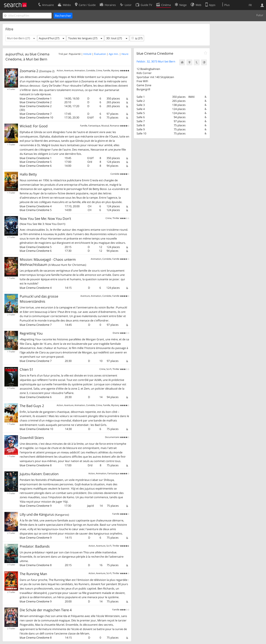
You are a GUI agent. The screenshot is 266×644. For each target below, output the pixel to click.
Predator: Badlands (35, 546)
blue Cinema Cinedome (35, 98)
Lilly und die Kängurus (44, 514)
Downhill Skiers (32, 438)
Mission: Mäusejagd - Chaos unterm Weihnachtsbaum (53, 262)
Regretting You (31, 333)
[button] (21, 38)
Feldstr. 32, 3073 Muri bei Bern (156, 61)
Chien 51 (26, 369)
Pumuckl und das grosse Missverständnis (39, 299)
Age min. (114, 54)
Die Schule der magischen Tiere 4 (46, 610)
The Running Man (33, 574)
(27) (137, 38)
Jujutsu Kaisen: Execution (39, 474)
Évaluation (100, 54)
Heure (125, 54)
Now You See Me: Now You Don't (45, 221)
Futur (260, 15)
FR (250, 5)
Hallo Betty (28, 174)
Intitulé (87, 54)
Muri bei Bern (37, 59)
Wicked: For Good (34, 126)
